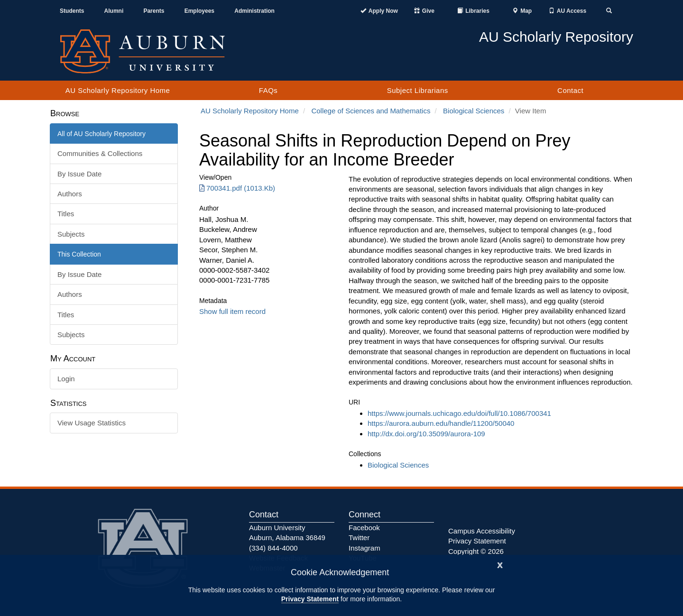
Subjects (71, 234)
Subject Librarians (418, 90)
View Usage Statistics (92, 423)
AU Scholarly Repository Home (118, 90)
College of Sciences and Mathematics (371, 111)
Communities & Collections (100, 153)
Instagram (365, 548)
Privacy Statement (310, 599)
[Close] (500, 564)
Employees (199, 11)
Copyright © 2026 (476, 551)
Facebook (364, 528)
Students (72, 11)
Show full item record (232, 311)
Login (66, 379)
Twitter (359, 538)
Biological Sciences (474, 111)
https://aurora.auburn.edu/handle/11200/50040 (441, 423)
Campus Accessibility (482, 531)
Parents (154, 11)
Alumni (114, 11)
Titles (66, 214)
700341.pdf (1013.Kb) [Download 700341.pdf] (237, 188)
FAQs (268, 90)
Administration (254, 11)
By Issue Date (79, 174)
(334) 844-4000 (273, 548)
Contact (570, 90)
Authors (70, 194)
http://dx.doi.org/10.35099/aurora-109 (426, 434)
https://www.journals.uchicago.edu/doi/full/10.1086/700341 (459, 413)
